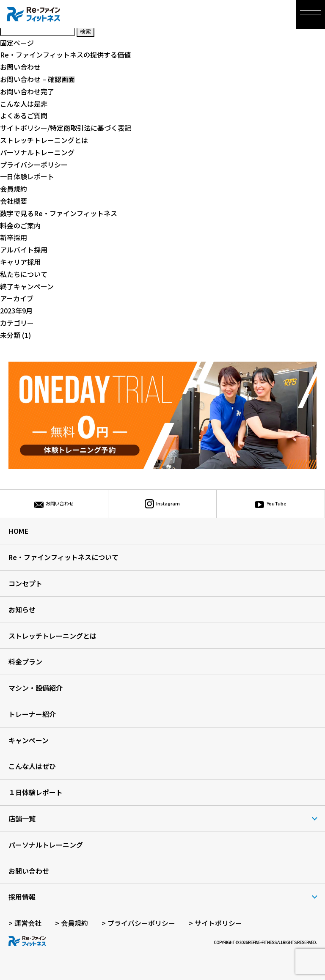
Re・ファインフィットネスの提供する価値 (65, 55)
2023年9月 (16, 310)
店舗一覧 (22, 818)
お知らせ (22, 609)
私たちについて (24, 274)
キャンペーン (29, 740)
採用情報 (22, 897)
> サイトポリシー (215, 923)
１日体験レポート (36, 792)
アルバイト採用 (24, 250)
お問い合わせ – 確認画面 (37, 79)
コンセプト (25, 583)
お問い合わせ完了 (27, 91)
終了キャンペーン (27, 286)
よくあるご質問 (24, 115)
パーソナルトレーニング (37, 152)
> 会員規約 (72, 923)
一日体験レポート (27, 176)
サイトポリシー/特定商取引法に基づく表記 (66, 128)
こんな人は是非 (24, 104)
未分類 (10, 335)
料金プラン (25, 662)
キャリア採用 (20, 262)
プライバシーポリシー (34, 165)
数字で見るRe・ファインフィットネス (59, 213)
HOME (18, 531)
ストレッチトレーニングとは (44, 140)
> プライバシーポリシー (138, 923)
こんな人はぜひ (32, 766)
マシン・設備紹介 (36, 688)
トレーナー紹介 (32, 714)
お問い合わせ (20, 67)
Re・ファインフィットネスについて (63, 557)
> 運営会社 (25, 923)
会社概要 (14, 201)
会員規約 (14, 189)
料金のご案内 (20, 225)
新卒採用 (14, 237)
